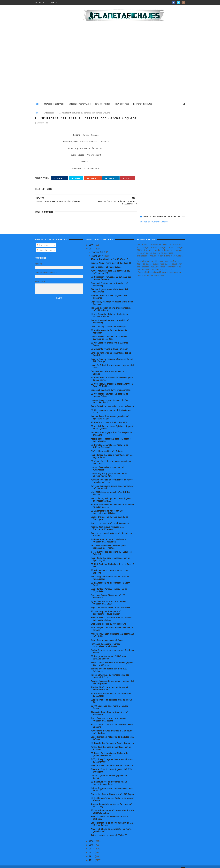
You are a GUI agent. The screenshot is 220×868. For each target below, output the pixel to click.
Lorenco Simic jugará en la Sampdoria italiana (111, 429)
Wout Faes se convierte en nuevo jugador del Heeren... (108, 715)
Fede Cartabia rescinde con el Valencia (112, 402)
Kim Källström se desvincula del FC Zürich (110, 489)
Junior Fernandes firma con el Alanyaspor (107, 464)
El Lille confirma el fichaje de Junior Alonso (112, 795)
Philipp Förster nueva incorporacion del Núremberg (111, 305)
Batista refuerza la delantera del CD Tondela (111, 350)
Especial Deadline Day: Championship (111, 386)
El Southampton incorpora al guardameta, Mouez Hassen (106, 608)
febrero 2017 (99, 248)
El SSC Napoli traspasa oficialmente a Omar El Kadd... (112, 381)
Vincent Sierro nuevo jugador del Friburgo (109, 292)
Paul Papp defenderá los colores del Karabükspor (111, 573)
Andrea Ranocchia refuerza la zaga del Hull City (112, 801)
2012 (92, 852)
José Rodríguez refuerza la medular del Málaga (112, 734)
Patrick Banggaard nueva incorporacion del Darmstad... (112, 483)
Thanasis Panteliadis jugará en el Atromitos (110, 709)
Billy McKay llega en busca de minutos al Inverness (112, 756)
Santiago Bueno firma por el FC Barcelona (108, 592)
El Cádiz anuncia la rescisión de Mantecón (109, 327)
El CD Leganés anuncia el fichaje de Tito (111, 407)
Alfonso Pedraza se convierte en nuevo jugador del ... (112, 477)
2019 (92, 241)
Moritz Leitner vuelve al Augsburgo (110, 519)
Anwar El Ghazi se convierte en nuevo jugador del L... (111, 826)
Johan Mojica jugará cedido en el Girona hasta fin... (109, 470)
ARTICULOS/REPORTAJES (80, 104)
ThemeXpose (51, 864)
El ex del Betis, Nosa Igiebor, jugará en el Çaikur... (112, 423)
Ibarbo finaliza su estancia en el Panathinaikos (109, 684)
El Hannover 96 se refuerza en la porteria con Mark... (109, 779)
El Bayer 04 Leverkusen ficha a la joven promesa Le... (110, 750)
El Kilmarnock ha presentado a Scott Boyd (111, 580)
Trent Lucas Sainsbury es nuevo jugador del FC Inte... (112, 659)
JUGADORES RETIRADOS (54, 104)
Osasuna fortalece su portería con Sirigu (110, 368)
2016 (92, 837)
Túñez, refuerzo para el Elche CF (109, 831)
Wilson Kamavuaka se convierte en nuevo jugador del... (112, 501)
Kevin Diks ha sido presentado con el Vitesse (111, 744)
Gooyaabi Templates (84, 864)
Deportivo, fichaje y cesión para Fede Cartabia (112, 299)
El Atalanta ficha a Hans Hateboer (109, 345)
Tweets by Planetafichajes (154, 119)
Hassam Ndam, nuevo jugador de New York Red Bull (110, 397)
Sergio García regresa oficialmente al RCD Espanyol (112, 356)
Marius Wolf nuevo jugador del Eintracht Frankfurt (107, 524)
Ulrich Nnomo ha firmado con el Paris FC (111, 697)
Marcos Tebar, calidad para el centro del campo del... (111, 614)
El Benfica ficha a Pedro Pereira (109, 418)
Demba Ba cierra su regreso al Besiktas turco (112, 647)
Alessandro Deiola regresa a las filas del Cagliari (112, 728)
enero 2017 (98, 251)
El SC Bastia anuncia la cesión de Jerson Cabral (109, 391)
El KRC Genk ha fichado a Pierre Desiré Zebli (112, 561)
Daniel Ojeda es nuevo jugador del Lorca (110, 772)
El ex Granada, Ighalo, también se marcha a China (110, 311)
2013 (92, 848)
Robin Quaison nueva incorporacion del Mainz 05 (112, 785)
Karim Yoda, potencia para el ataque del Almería (111, 435)
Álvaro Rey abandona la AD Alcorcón (110, 255)
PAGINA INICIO (42, 3)
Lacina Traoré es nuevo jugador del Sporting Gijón (110, 413)
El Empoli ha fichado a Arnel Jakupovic (112, 739)
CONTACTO (55, 3)
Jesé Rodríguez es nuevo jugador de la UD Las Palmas (112, 820)
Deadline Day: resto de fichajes (108, 322)
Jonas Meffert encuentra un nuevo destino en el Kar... (109, 333)
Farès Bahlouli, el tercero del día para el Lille (110, 672)
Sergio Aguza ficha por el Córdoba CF (111, 259)
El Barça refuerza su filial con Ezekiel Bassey (108, 653)
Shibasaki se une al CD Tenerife (108, 619)
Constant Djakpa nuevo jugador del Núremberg (110, 280)
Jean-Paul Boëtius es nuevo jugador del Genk (112, 362)
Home (37, 104)
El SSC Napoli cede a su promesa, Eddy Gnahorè (112, 721)
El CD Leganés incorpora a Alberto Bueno (110, 340)
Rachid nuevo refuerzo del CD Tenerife (112, 761)
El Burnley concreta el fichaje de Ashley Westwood (110, 442)
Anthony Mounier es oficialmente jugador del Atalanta (108, 536)
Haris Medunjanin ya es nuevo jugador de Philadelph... (111, 495)
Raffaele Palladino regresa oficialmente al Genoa (106, 641)
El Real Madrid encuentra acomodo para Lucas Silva (112, 374)
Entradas (43, 241)
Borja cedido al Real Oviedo (106, 262)
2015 (92, 841)
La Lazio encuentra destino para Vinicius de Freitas (108, 542)
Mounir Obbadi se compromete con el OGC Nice (110, 813)
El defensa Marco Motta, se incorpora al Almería (111, 690)
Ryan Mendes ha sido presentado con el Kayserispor (112, 452)
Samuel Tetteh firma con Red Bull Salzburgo (109, 666)
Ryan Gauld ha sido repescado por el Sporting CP (111, 555)
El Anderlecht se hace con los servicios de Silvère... (107, 508)
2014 (92, 844)
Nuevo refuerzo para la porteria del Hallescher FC (111, 268)
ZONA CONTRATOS (103, 104)
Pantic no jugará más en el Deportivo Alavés (111, 530)
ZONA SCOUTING (122, 104)
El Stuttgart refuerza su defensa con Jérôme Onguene (111, 274)
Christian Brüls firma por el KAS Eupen (112, 790)
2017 (92, 244)
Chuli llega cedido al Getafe (107, 447)
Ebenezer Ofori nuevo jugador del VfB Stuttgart (111, 766)
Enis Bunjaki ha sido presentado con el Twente (112, 624)
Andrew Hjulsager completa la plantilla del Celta (112, 631)
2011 (92, 856)
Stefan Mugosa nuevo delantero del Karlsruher (109, 286)
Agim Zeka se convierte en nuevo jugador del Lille (108, 598)
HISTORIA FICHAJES (143, 104)
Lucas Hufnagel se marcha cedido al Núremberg (110, 317)
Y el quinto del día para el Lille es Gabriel (111, 549)
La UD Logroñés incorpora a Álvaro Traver (110, 703)
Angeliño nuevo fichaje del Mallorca (111, 603)
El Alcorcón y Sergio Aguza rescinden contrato (111, 458)
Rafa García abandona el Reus (107, 636)
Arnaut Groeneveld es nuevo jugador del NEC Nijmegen (112, 678)
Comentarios (44, 246)
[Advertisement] (55, 54)
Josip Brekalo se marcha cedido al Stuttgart (110, 514)
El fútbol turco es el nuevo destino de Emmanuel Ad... (112, 807)
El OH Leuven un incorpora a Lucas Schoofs (110, 567)
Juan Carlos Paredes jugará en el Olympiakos (109, 586)
